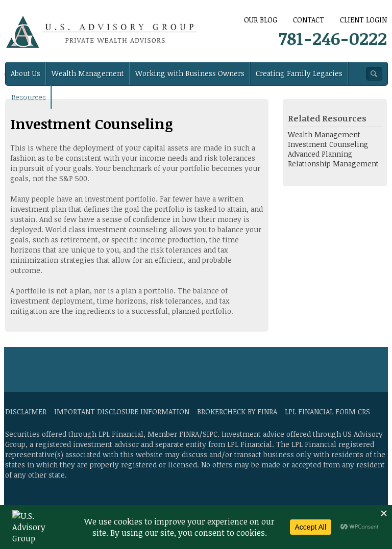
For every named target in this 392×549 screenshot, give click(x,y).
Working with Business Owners (190, 73)
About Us (26, 73)
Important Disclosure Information (122, 411)
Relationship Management (333, 164)
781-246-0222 (333, 38)
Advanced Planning (320, 154)
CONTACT (309, 20)
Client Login (363, 20)
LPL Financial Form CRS (327, 411)
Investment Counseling (328, 144)
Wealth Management (88, 73)
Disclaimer (26, 411)
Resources (28, 97)
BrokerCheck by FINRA (237, 411)
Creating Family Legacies (299, 73)
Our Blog (261, 20)
